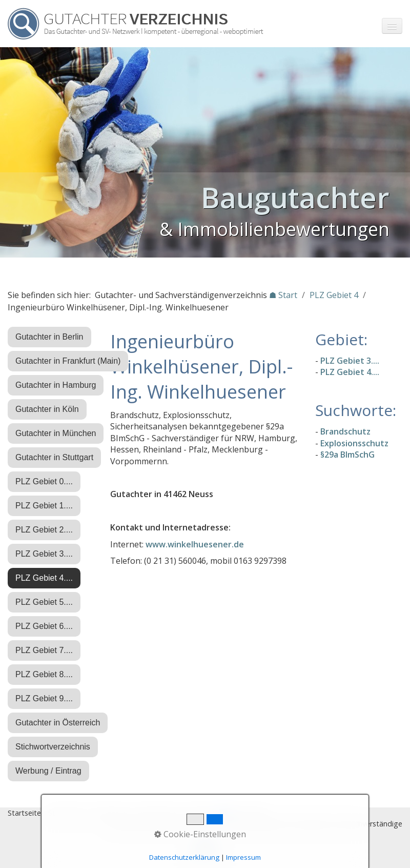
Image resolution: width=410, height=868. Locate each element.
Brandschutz (345, 431)
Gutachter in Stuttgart (54, 457)
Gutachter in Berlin (49, 337)
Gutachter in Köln (47, 409)
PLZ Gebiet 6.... (44, 626)
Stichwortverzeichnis (53, 747)
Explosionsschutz (354, 443)
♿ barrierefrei (242, 813)
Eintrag (199, 813)
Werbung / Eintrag (48, 771)
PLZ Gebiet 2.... (44, 530)
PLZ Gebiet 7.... (44, 650)
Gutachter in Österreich (58, 723)
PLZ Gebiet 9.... (44, 698)
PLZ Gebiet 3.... (44, 554)
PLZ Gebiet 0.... (44, 481)
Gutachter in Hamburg (56, 385)
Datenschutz (158, 813)
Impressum (111, 813)
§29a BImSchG (347, 455)
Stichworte (66, 813)
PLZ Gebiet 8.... (44, 674)
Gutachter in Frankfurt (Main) (68, 361)
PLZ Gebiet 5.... (44, 602)
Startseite (24, 813)
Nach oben (205, 851)
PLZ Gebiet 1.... (44, 506)
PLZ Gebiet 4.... (44, 578)
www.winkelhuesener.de (195, 544)
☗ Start (283, 295)
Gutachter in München (56, 433)
